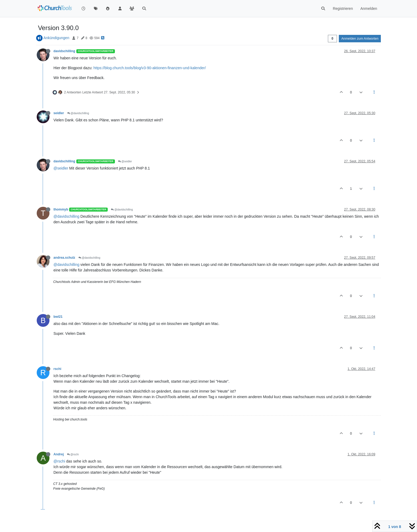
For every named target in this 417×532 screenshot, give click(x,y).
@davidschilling (78, 113)
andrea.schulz (64, 258)
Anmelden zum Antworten (360, 39)
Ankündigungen (56, 38)
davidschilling (64, 51)
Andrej (59, 454)
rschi (57, 369)
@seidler (125, 161)
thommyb (61, 209)
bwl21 (58, 317)
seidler (59, 113)
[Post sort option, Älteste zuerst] (332, 39)
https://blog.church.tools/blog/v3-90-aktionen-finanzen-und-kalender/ (150, 68)
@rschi (73, 454)
